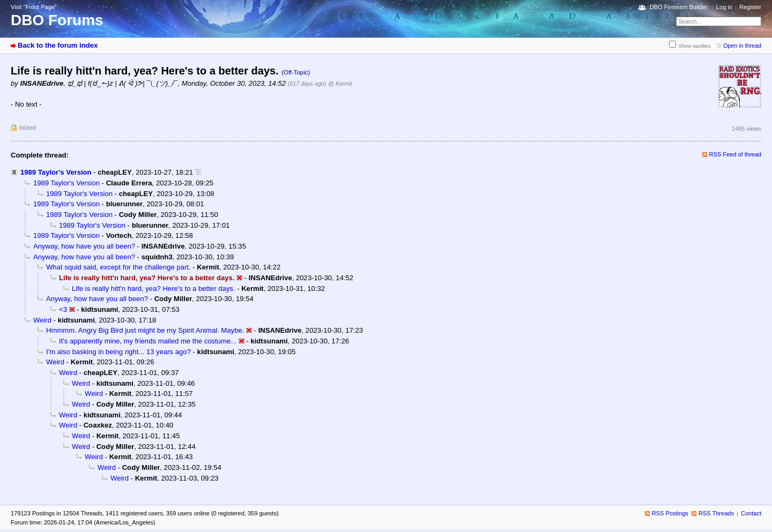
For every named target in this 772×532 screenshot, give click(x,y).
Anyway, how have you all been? (84, 246)
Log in (724, 7)
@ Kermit (340, 84)
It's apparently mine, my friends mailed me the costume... (148, 341)
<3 (63, 309)
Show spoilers (695, 46)
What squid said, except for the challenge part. (118, 267)
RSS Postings (670, 513)
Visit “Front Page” (34, 7)
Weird (42, 320)
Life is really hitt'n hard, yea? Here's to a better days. (154, 289)
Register (750, 7)
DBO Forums (57, 20)
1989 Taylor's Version (56, 172)
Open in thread (742, 46)
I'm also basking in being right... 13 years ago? (118, 352)
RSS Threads (716, 513)
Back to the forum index (58, 45)
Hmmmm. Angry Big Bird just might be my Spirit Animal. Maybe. (145, 330)
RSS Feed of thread (736, 154)
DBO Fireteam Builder (679, 7)
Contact (751, 513)
